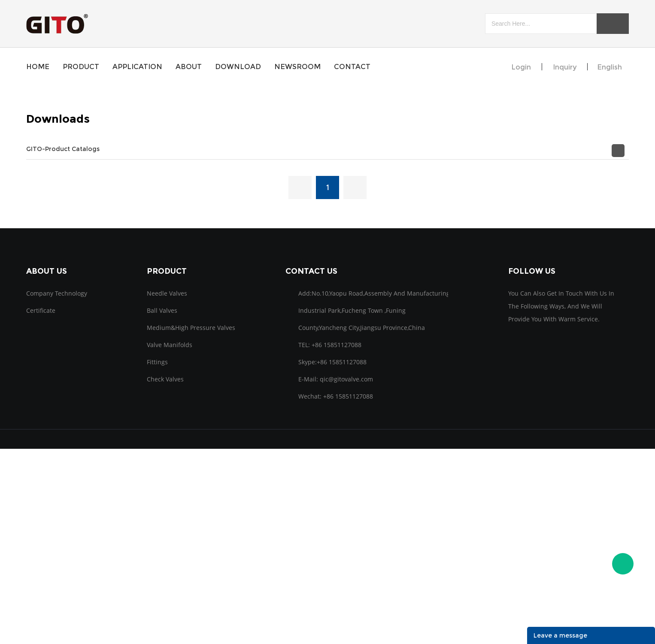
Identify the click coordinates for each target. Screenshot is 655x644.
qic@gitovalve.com (346, 379)
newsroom (297, 67)
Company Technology (57, 293)
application (137, 67)
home (38, 67)
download (238, 67)
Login (521, 67)
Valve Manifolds (170, 345)
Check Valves (165, 379)
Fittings (157, 362)
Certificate (41, 310)
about (189, 67)
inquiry (565, 67)
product (81, 67)
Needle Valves (167, 293)
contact (352, 67)
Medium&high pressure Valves (191, 328)
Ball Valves (162, 310)
